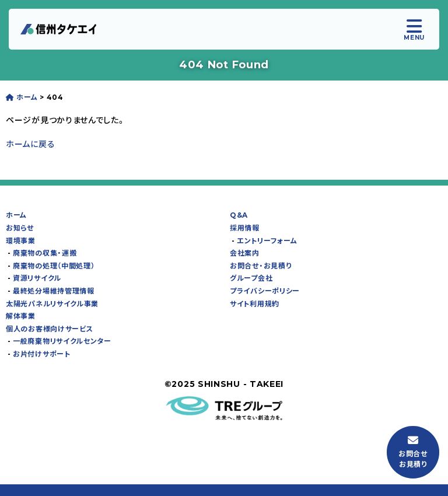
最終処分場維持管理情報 (54, 291)
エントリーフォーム (267, 241)
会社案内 (245, 253)
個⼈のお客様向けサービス (49, 329)
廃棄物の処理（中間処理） (54, 266)
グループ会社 (251, 278)
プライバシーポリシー (265, 291)
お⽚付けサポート (42, 354)
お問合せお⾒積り (413, 452)
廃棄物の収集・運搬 (45, 253)
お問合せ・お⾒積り (260, 266)
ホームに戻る (30, 144)
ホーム (16, 215)
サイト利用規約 (255, 304)
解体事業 (21, 316)
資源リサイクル (37, 278)
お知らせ (20, 228)
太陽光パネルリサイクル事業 (52, 304)
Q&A (239, 215)
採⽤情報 (245, 228)
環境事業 (21, 241)
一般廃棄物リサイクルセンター (62, 341)
